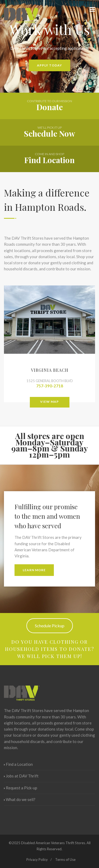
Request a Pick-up (21, 788)
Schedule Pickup (50, 626)
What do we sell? (20, 799)
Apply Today (49, 65)
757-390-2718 (50, 386)
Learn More (34, 570)
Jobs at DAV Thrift (21, 776)
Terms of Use (65, 860)
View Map (49, 402)
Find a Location (18, 764)
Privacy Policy (37, 860)
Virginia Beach (50, 370)
